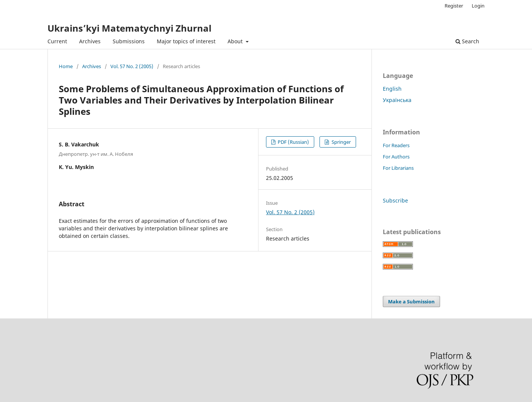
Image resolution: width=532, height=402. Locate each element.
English (392, 89)
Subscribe (395, 200)
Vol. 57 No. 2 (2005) (132, 66)
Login (478, 6)
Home (66, 66)
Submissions (129, 41)
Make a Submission (411, 301)
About (236, 41)
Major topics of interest (186, 41)
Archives (90, 41)
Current (57, 41)
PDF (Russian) (293, 142)
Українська (397, 100)
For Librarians (398, 168)
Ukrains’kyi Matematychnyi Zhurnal (129, 28)
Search (467, 41)
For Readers (396, 145)
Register (454, 6)
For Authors (396, 157)
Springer (341, 142)
